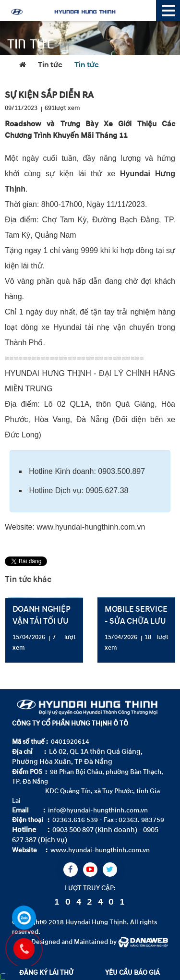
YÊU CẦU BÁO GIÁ (132, 973)
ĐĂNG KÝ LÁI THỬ (46, 973)
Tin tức (50, 65)
